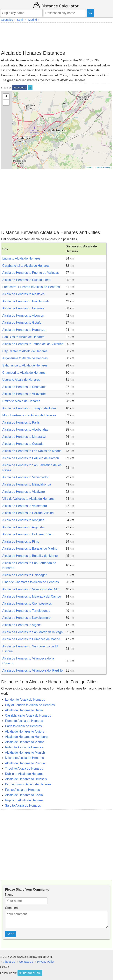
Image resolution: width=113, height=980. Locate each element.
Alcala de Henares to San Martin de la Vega (32, 632)
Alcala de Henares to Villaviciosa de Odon (31, 589)
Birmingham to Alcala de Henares (28, 784)
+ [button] (6, 97)
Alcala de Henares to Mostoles (23, 294)
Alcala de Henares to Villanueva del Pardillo (32, 671)
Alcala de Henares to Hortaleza (24, 330)
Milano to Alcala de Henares (24, 758)
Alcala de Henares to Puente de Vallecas (31, 273)
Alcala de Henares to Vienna (25, 742)
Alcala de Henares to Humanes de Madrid (31, 639)
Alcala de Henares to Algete (21, 625)
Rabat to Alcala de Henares (24, 747)
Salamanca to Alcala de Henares (25, 365)
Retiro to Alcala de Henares (21, 401)
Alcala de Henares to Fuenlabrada (26, 301)
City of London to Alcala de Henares (30, 705)
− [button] (6, 102)
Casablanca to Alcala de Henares (28, 716)
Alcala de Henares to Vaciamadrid (26, 477)
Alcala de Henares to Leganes (23, 308)
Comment (12, 908)
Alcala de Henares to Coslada (23, 444)
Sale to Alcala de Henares (23, 806)
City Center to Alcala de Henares (25, 351)
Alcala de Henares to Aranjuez (23, 520)
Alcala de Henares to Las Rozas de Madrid (32, 451)
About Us (9, 962)
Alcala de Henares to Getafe (22, 323)
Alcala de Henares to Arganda (23, 527)
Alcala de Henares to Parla (21, 422)
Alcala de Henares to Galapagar (25, 575)
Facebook (20, 88)
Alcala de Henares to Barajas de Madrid (30, 549)
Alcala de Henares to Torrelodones (26, 611)
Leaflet (89, 168)
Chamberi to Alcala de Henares (24, 373)
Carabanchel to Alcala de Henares (26, 266)
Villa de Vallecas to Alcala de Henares (28, 499)
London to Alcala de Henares (25, 700)
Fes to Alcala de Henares (22, 790)
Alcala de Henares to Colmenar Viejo (28, 534)
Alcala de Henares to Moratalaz (24, 437)
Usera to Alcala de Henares (21, 380)
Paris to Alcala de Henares (23, 726)
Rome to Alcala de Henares (24, 721)
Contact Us (26, 962)
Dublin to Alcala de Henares (24, 774)
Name (9, 895)
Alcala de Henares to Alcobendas (25, 430)
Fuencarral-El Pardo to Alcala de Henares (31, 287)
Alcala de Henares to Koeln (24, 795)
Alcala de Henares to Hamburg (26, 737)
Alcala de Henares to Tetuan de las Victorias (33, 344)
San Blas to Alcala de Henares (23, 337)
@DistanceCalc (30, 973)
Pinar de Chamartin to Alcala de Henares (31, 582)
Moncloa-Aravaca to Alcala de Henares (29, 415)
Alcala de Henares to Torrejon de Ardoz (29, 408)
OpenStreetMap (103, 168)
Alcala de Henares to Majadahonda (27, 484)
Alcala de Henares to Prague (25, 763)
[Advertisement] (56, 36)
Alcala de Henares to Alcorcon (23, 316)
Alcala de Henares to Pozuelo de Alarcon (31, 458)
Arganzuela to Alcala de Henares (25, 358)
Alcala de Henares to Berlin (24, 710)
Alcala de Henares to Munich (25, 753)
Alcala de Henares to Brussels (26, 779)
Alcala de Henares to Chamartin (24, 387)
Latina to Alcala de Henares (21, 258)
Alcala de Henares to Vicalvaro (24, 492)
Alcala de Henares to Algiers (25, 731)
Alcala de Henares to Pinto (21, 542)
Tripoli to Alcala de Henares (24, 769)
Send (11, 934)
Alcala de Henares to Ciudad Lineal (27, 280)
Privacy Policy (46, 962)
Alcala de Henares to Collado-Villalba (28, 513)
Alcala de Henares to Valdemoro (25, 506)
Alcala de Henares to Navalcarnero (26, 618)
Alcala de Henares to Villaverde (24, 394)
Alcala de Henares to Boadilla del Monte (30, 556)
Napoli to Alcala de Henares (24, 800)
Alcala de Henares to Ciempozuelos (27, 603)
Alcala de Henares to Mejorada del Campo (32, 596)
